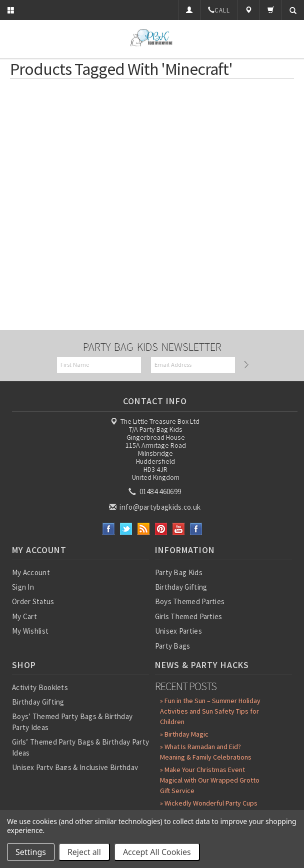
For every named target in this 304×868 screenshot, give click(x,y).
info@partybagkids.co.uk (155, 507)
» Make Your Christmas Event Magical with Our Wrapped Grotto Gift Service (210, 780)
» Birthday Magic (184, 734)
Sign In (23, 587)
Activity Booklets (40, 687)
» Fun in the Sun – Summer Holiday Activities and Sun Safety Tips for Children (210, 711)
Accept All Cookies (157, 852)
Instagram (196, 529)
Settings (31, 852)
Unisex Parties (178, 631)
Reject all (84, 852)
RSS (144, 529)
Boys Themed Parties (190, 601)
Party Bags (173, 646)
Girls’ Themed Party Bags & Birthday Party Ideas (80, 747)
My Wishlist (30, 631)
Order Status (33, 601)
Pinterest (161, 529)
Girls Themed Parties (189, 616)
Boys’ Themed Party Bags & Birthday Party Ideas (72, 722)
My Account (31, 572)
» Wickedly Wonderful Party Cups (209, 803)
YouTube (179, 529)
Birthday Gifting (181, 587)
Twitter (126, 529)
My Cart (24, 616)
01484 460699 (155, 491)
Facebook (109, 529)
